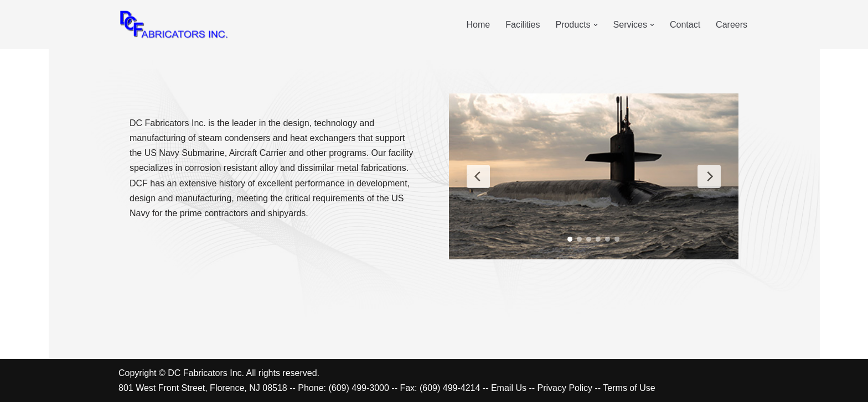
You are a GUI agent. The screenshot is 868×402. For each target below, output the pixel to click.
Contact (685, 25)
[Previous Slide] (478, 176)
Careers (732, 25)
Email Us (509, 388)
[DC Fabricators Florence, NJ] (174, 25)
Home (479, 25)
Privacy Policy (565, 388)
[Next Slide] (709, 176)
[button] (596, 25)
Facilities (523, 25)
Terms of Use (629, 388)
